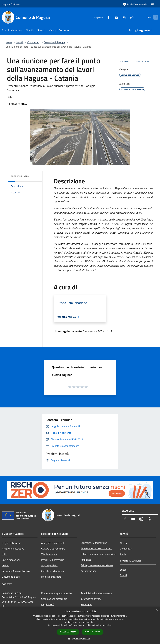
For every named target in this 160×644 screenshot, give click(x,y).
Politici (5, 565)
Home (9, 42)
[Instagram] (119, 17)
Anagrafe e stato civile (53, 543)
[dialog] (80, 625)
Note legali (86, 604)
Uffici (5, 554)
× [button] (156, 610)
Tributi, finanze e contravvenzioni (98, 554)
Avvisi (123, 554)
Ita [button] (154, 4)
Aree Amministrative (13, 549)
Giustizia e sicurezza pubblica (96, 548)
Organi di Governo (11, 543)
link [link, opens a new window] (110, 625)
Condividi (127, 62)
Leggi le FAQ (48, 604)
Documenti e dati (11, 577)
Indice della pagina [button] (20, 176)
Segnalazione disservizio (54, 599)
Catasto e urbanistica (52, 571)
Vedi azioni (143, 62)
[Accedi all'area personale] (135, 4)
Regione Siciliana (11, 4)
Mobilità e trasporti (51, 577)
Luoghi (124, 570)
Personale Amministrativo (16, 571)
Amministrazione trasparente (96, 593)
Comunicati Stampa (54, 42)
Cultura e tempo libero (53, 549)
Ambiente (86, 560)
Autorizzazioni (88, 571)
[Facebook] (103, 17)
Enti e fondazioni (11, 560)
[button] (80, 639)
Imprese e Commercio (53, 560)
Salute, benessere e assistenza (97, 565)
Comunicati (33, 42)
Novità (20, 42)
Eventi (123, 575)
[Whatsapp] (127, 17)
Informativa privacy (91, 599)
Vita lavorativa (49, 554)
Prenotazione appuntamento (56, 593)
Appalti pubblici (49, 565)
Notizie (124, 543)
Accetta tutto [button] (68, 632)
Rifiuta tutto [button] (93, 632)
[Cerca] (154, 17)
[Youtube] (111, 17)
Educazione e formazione (94, 543)
